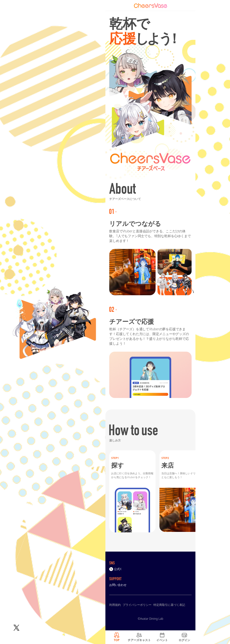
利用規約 (115, 605)
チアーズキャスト (139, 640)
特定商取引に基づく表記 (169, 605)
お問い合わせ (118, 585)
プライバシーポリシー (137, 605)
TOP (117, 640)
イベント (162, 640)
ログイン (184, 640)
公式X (115, 569)
